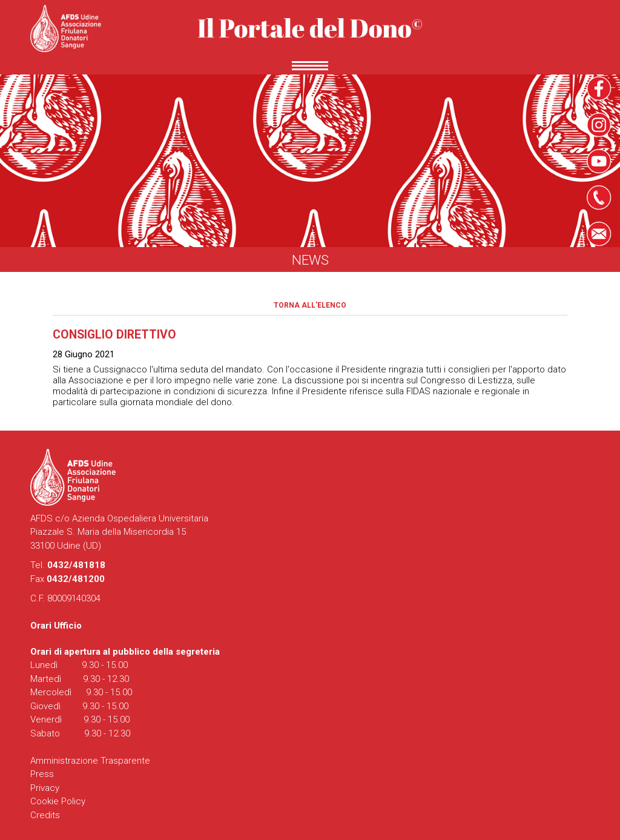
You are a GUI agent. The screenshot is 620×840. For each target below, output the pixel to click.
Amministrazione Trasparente (90, 761)
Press (42, 774)
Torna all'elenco (310, 305)
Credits (45, 815)
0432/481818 (76, 565)
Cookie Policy (58, 801)
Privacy (45, 788)
